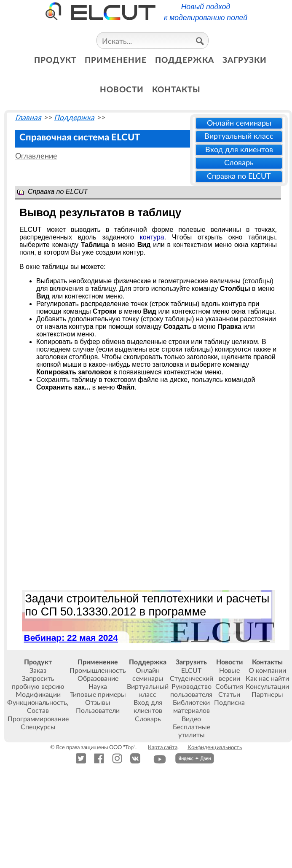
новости (122, 90)
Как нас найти (267, 679)
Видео (191, 719)
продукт (55, 60)
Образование (98, 679)
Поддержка (74, 118)
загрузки (245, 60)
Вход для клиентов (239, 150)
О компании (267, 671)
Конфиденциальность (215, 747)
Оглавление (36, 156)
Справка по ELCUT (239, 176)
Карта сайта (163, 747)
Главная (28, 118)
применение (116, 60)
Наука (98, 687)
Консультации (267, 687)
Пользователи (98, 711)
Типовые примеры (98, 695)
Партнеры (267, 695)
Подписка (229, 703)
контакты (176, 90)
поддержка (185, 60)
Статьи (229, 695)
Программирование (38, 719)
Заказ (38, 671)
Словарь (239, 163)
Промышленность (98, 671)
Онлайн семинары (239, 123)
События (229, 687)
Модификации (38, 695)
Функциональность (37, 703)
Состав (38, 711)
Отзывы (98, 703)
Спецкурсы (38, 727)
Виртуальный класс (239, 136)
